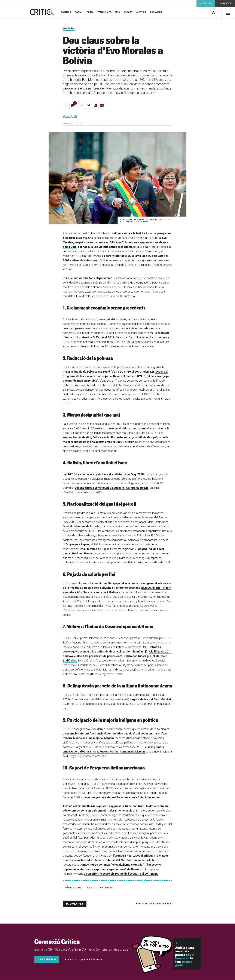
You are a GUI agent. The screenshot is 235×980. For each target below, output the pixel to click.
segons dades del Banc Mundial (150, 700)
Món (119, 12)
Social (80, 12)
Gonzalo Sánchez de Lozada (81, 527)
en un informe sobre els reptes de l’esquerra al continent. (121, 874)
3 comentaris (76, 904)
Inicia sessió (226, 3)
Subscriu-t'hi (206, 3)
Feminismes (106, 12)
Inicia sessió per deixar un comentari (154, 904)
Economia (158, 12)
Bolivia (91, 888)
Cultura (143, 12)
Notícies (69, 29)
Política (68, 12)
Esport (130, 12)
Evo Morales (106, 888)
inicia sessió (96, 960)
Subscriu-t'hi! (45, 960)
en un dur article (144, 860)
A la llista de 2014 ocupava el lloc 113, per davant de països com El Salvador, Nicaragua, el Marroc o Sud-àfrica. (117, 656)
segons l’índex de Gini (77, 438)
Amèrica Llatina (73, 888)
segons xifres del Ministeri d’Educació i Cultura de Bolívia (112, 488)
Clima (92, 12)
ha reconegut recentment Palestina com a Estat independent (122, 798)
